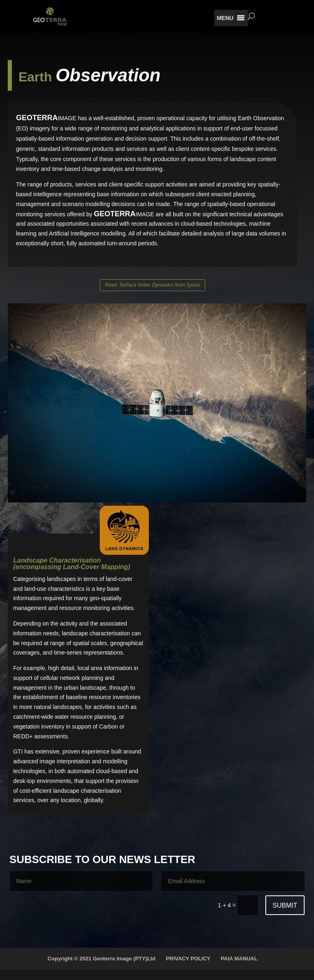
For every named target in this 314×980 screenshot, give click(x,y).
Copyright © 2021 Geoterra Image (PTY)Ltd (101, 959)
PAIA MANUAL (239, 959)
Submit (285, 905)
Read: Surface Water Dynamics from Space (153, 285)
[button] (225, 18)
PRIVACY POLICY (188, 959)
